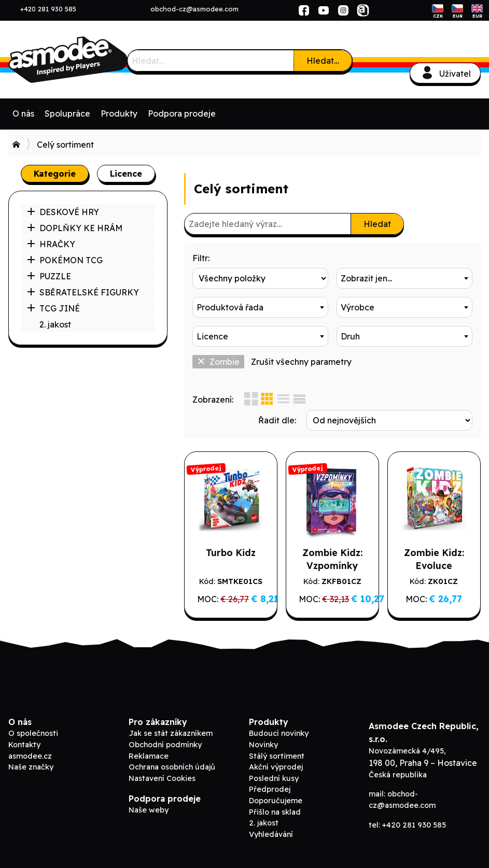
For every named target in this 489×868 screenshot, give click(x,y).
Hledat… (323, 61)
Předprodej (270, 789)
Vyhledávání (271, 834)
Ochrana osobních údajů (172, 767)
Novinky (263, 745)
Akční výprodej (276, 767)
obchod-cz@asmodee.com (194, 9)
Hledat (377, 224)
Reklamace (149, 756)
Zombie (218, 362)
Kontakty (24, 745)
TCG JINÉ (53, 308)
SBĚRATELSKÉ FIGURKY (83, 292)
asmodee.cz (30, 756)
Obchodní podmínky (165, 745)
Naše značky (31, 767)
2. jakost (55, 324)
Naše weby (149, 810)
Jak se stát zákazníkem (171, 733)
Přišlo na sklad (275, 812)
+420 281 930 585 (48, 9)
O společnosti (33, 733)
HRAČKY (51, 244)
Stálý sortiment (277, 756)
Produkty (119, 113)
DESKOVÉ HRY (63, 212)
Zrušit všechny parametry (301, 362)
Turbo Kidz (231, 552)
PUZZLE (49, 276)
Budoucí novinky (279, 733)
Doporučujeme (276, 801)
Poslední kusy (274, 778)
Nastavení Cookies (162, 778)
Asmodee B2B (86, 60)
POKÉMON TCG (65, 260)
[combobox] (404, 278)
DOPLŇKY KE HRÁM (75, 228)
